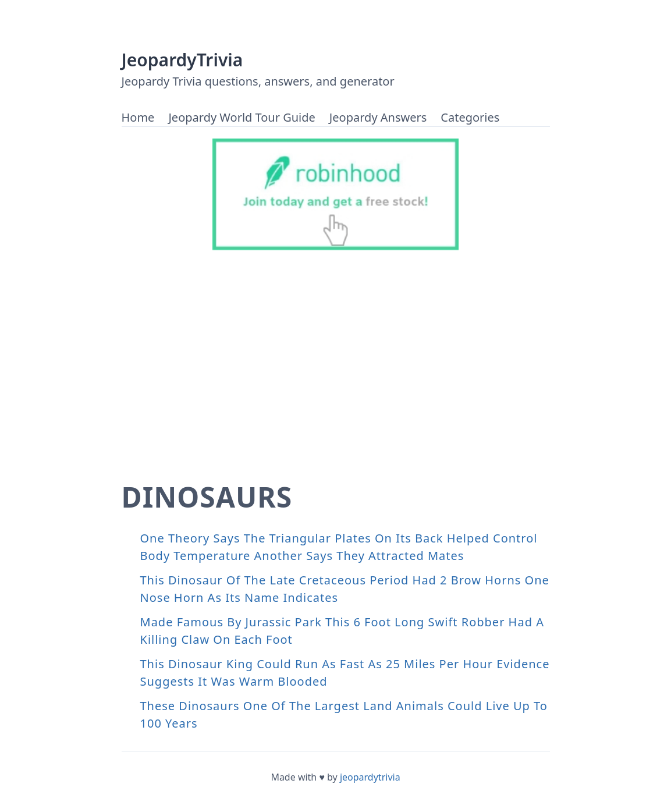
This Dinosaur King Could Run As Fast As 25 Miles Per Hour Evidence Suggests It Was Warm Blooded (345, 673)
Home (138, 117)
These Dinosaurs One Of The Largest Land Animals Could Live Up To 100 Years (344, 715)
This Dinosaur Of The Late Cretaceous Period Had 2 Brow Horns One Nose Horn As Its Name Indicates (345, 589)
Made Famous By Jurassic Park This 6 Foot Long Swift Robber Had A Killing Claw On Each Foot (342, 631)
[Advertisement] (336, 349)
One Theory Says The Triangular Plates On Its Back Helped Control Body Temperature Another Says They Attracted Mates (339, 547)
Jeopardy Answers (378, 117)
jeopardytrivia (370, 777)
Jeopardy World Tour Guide (242, 117)
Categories (470, 117)
